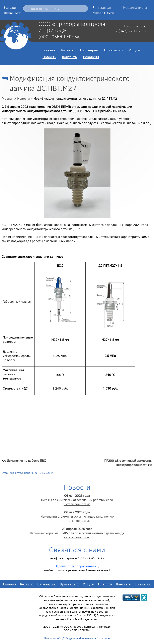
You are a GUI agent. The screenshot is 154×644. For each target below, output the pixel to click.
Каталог (68, 50)
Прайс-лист (114, 50)
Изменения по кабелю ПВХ (26, 460)
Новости (49, 57)
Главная (49, 50)
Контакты (70, 57)
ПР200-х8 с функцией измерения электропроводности (128, 463)
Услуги (134, 50)
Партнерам (89, 50)
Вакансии (91, 57)
